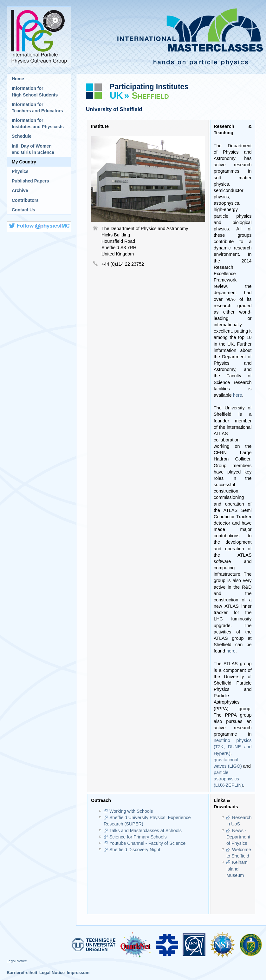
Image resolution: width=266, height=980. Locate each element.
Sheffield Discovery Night (135, 850)
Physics (20, 171)
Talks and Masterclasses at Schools (146, 831)
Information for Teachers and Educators (37, 108)
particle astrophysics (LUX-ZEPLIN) (228, 779)
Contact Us (23, 210)
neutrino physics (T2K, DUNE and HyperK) (233, 747)
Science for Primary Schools (138, 837)
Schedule (22, 136)
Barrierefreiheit (22, 973)
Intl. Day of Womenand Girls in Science (33, 149)
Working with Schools (131, 811)
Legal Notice (17, 961)
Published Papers (30, 181)
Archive (20, 190)
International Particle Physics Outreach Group (39, 37)
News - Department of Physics (238, 837)
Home (18, 79)
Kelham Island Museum (237, 869)
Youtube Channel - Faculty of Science (147, 843)
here (238, 395)
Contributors (25, 200)
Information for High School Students (35, 91)
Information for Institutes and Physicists (38, 123)
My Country (24, 162)
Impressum (78, 973)
